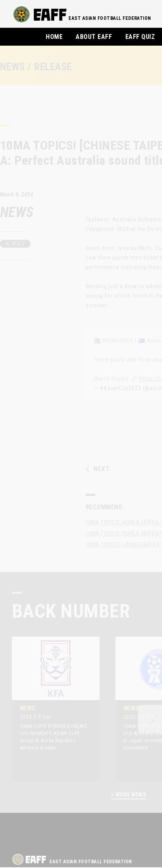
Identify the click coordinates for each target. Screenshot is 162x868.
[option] (50, 709)
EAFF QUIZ (140, 37)
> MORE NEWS (129, 795)
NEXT (98, 469)
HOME (54, 37)
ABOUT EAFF (94, 37)
